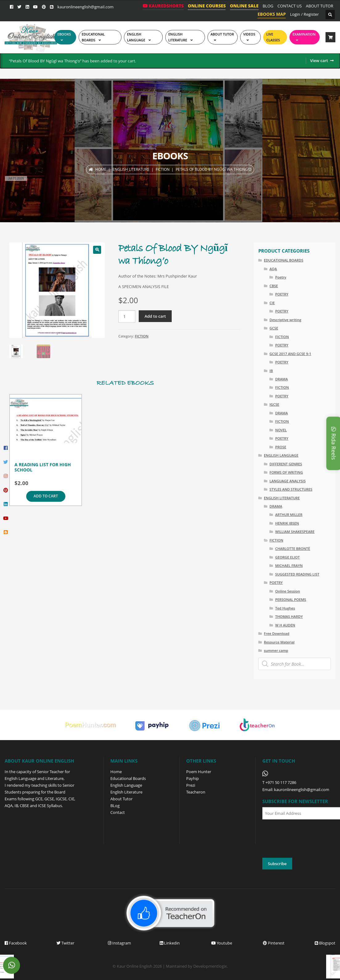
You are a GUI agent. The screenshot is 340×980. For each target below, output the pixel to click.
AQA (273, 269)
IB (271, 371)
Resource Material (279, 642)
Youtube (222, 943)
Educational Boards (128, 778)
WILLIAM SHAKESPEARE (295, 532)
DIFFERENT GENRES (286, 464)
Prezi (191, 785)
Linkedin (170, 943)
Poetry (281, 277)
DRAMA (282, 379)
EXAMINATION (304, 34)
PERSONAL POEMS (291, 599)
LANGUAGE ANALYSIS (287, 481)
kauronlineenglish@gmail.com (85, 7)
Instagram (119, 943)
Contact (118, 812)
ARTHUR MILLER (289, 515)
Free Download (277, 633)
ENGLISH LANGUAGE (136, 37)
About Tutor (121, 799)
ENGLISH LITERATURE (131, 169)
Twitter (65, 943)
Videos (249, 34)
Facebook (16, 943)
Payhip (193, 778)
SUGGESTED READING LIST (297, 574)
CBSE (274, 286)
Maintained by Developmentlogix (196, 966)
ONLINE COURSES (207, 6)
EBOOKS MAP (272, 14)
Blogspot (325, 943)
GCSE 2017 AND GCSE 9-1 (290, 354)
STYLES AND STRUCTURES (291, 489)
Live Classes (273, 37)
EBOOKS (64, 34)
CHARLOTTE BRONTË (293, 549)
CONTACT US (290, 6)
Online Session (288, 591)
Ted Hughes (285, 608)
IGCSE (274, 404)
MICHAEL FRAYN (289, 565)
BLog (115, 806)
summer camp (276, 650)
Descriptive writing (285, 320)
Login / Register (305, 14)
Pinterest (274, 943)
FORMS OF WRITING (286, 472)
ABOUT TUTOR (320, 6)
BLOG (268, 6)
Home (101, 169)
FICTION (163, 169)
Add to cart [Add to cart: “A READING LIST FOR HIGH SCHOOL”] (46, 496)
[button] (97, 250)
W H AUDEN (285, 625)
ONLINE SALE (244, 6)
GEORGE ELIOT (288, 557)
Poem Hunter (199, 772)
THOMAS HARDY (289, 616)
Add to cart (155, 316)
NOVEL (281, 430)
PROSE (281, 447)
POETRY (282, 294)
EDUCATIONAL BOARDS (93, 37)
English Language (126, 785)
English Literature (178, 37)
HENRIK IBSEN (287, 523)
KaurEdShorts (163, 6)
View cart (319, 61)
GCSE (274, 328)
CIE (272, 303)
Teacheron (196, 792)
